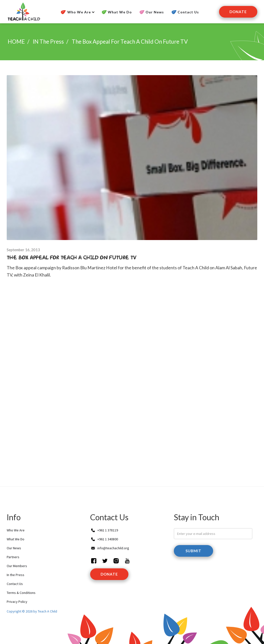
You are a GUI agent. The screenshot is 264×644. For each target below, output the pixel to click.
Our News (155, 12)
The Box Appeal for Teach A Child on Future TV (130, 42)
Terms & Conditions (21, 593)
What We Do (120, 12)
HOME (16, 42)
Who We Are (16, 530)
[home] (23, 12)
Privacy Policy (17, 602)
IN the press (48, 42)
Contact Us (188, 12)
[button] (77, 12)
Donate (238, 12)
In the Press (16, 575)
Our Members (17, 566)
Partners (13, 557)
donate (109, 574)
